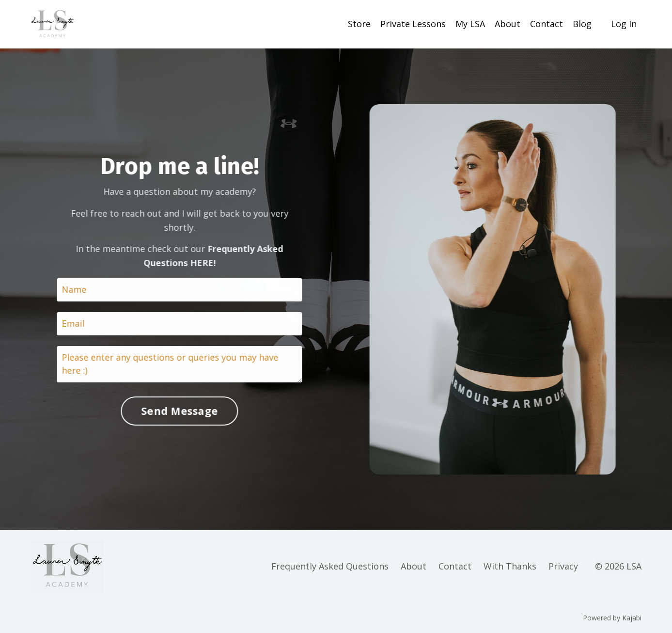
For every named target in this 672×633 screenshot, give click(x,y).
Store (359, 24)
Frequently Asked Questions (330, 566)
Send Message (178, 411)
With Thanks (510, 566)
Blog (582, 24)
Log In (624, 24)
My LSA (470, 24)
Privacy (563, 566)
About (508, 24)
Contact (547, 24)
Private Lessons (413, 24)
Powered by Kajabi (612, 618)
